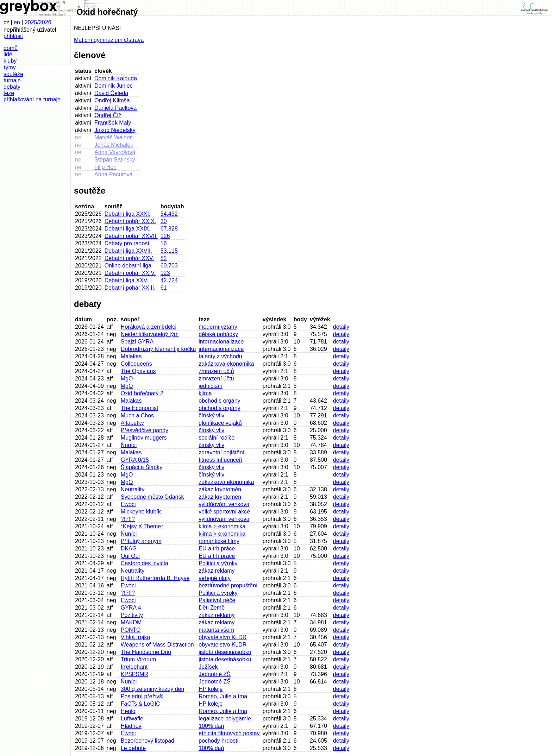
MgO (127, 379)
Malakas (131, 356)
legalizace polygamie (225, 719)
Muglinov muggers (144, 438)
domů (11, 48)
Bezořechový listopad (148, 741)
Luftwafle (132, 719)
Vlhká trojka (136, 637)
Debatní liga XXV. (127, 280)
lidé (8, 54)
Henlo (128, 711)
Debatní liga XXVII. (128, 251)
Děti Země (212, 608)
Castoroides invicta (145, 563)
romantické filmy (219, 541)
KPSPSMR (134, 674)
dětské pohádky (218, 334)
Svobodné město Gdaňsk (152, 497)
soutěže (13, 74)
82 (164, 258)
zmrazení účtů (216, 371)
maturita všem (216, 630)
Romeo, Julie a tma (223, 696)
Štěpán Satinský (115, 160)
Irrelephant (134, 667)
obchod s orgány (219, 401)
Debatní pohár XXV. (129, 258)
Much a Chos (137, 415)
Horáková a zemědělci (149, 327)
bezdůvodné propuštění (228, 585)
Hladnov (131, 726)
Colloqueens (136, 364)
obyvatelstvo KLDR (222, 637)
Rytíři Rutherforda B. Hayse (155, 578)
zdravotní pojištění (221, 452)
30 (164, 221)
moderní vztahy (218, 327)
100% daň (211, 726)
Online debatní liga (128, 266)
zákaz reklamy (217, 571)
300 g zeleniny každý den (153, 689)
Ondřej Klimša (112, 100)
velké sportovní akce (224, 512)
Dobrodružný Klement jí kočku (158, 349)
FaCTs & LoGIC (140, 704)
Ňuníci (129, 445)
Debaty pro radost (127, 243)
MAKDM (131, 622)
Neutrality (133, 489)
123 (165, 273)
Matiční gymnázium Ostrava (109, 40)
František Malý (113, 123)
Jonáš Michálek (114, 145)
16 (164, 243)
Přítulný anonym (141, 541)
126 (165, 236)
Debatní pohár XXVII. (131, 236)
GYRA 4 (131, 608)
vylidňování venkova (224, 504)
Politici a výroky (218, 563)
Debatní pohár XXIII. (130, 288)
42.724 (169, 280)
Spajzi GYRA (137, 342)
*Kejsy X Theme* (142, 526)
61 (164, 288)
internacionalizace (221, 342)
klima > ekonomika (222, 526)
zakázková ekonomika (226, 364)
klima (205, 393)
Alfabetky (132, 423)
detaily (341, 327)
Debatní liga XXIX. (128, 229)
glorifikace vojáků (220, 423)
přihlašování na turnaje (32, 99)
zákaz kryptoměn (220, 489)
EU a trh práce (217, 549)
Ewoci (128, 504)
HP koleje (211, 689)
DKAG (129, 549)
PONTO (131, 630)
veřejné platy (215, 578)
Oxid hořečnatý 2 (142, 393)
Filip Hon (105, 167)
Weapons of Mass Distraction (157, 645)
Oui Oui (130, 556)
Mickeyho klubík (141, 512)
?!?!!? (128, 519)
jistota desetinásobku (225, 652)
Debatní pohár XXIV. (130, 273)
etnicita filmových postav (229, 733)
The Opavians (138, 371)
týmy (10, 67)
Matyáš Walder (113, 137)
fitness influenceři (220, 460)
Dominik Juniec (113, 86)
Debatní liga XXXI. (128, 214)
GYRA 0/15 (135, 460)
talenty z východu (220, 356)
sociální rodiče (217, 438)
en (17, 22)
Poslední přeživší (142, 696)
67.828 (169, 229)
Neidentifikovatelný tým (150, 334)
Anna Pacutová (114, 174)
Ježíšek (208, 667)
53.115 (169, 251)
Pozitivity (132, 615)
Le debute (133, 748)
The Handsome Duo (146, 652)
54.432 (169, 214)
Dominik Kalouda (116, 78)
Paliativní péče (217, 600)
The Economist (140, 408)
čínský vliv (211, 415)
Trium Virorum (138, 659)
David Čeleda (111, 93)
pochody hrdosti (218, 741)
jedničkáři (211, 386)
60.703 (169, 266)
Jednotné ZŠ (215, 674)
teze (9, 93)
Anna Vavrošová (115, 152)
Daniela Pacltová (115, 108)
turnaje (12, 80)
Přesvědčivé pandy (145, 430)
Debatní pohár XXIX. (130, 221)
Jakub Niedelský (115, 130)
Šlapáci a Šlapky (142, 467)
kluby (10, 61)
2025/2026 (38, 22)
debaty (12, 87)
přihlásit (13, 36)
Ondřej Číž (108, 115)
